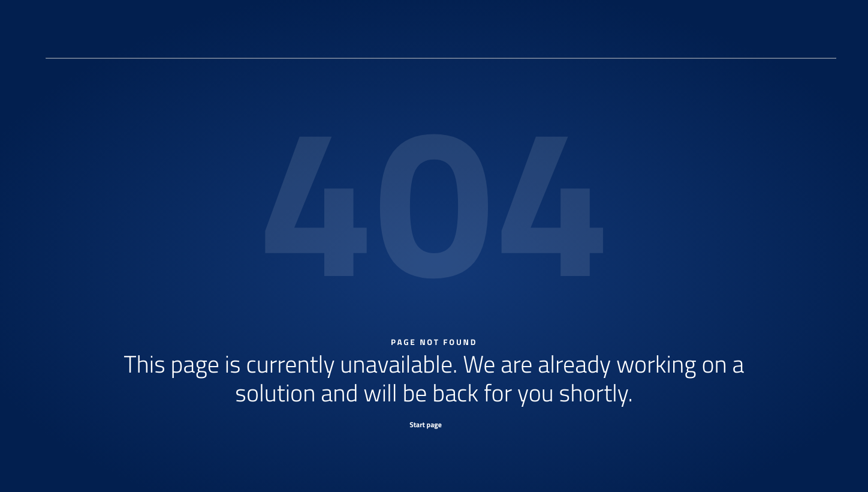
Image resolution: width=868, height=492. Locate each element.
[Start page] (434, 424)
